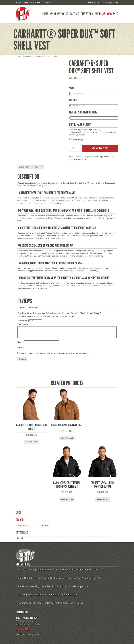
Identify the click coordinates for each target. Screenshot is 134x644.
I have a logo (76, 139)
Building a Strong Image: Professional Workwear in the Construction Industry (57, 570)
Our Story (87, 14)
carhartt (107, 157)
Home (45, 14)
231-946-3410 (110, 14)
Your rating (23, 321)
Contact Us (72, 14)
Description (24, 167)
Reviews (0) (37, 167)
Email (21, 348)
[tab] (24, 167)
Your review (23, 324)
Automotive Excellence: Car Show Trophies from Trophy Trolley (50, 603)
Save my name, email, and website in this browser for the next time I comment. (54, 353)
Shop (98, 14)
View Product (31, 442)
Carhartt (25, 56)
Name (21, 342)
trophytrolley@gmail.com (108, 2)
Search (45, 526)
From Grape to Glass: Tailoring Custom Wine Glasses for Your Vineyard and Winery (61, 578)
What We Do (57, 14)
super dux (82, 159)
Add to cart (100, 148)
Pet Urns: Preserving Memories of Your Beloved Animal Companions (53, 586)
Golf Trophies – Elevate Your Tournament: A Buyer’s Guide (48, 595)
